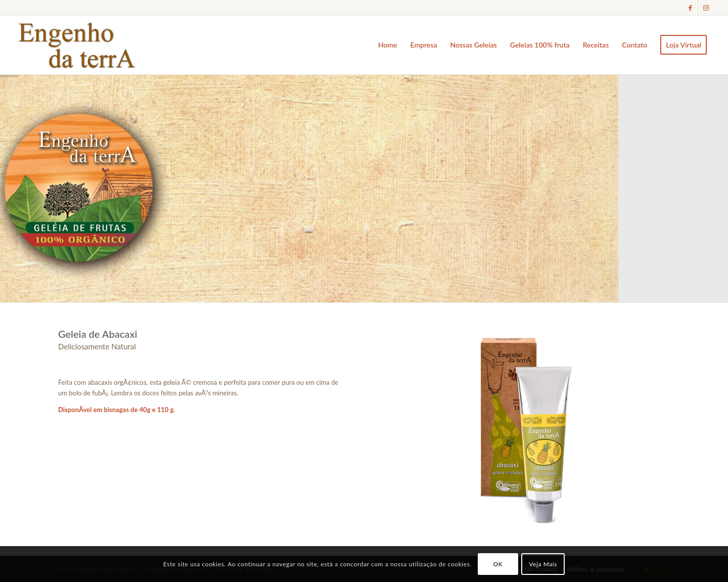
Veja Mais (543, 564)
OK (498, 564)
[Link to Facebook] (690, 8)
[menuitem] (388, 45)
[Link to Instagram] (706, 8)
